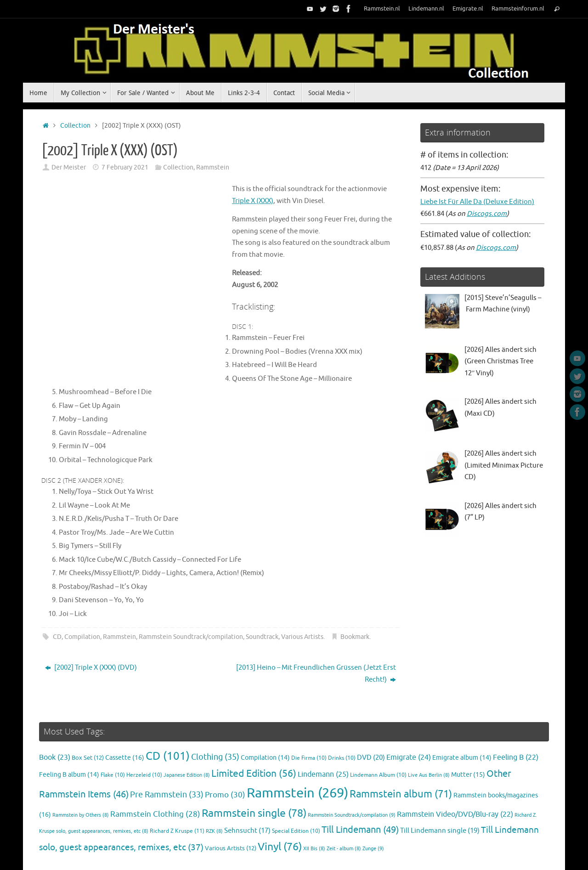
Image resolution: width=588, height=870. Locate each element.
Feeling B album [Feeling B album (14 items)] (69, 739)
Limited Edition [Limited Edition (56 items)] (254, 738)
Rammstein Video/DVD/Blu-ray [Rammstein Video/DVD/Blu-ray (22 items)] (455, 779)
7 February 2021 (125, 167)
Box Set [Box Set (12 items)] (88, 723)
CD (57, 602)
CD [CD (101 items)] (168, 721)
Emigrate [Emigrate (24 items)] (409, 722)
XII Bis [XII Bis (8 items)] (314, 813)
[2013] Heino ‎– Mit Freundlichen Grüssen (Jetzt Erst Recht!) (316, 639)
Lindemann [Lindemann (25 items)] (323, 739)
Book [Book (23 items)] (55, 722)
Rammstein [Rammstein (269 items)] (297, 758)
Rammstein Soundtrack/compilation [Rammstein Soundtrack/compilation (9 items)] (352, 780)
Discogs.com (487, 214)
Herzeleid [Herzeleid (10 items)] (144, 740)
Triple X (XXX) (225, 189)
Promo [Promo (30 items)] (225, 760)
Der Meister (69, 167)
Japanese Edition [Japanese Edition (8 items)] (187, 740)
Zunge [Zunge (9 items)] (373, 813)
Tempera (504, 850)
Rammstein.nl (382, 9)
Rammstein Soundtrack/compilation (191, 602)
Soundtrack (262, 602)
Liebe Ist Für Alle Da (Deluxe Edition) (477, 202)
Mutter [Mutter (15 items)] (468, 739)
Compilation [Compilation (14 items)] (265, 722)
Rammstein (213, 167)
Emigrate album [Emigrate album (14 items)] (462, 722)
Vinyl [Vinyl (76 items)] (280, 811)
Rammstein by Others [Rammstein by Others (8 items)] (81, 780)
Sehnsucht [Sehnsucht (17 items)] (247, 796)
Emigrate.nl (468, 9)
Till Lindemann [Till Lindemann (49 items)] (360, 795)
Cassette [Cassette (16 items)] (125, 722)
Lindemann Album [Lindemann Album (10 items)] (378, 740)
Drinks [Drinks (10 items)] (342, 723)
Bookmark (355, 602)
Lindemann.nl (426, 9)
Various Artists (302, 602)
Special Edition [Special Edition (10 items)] (296, 796)
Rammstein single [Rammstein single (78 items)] (254, 778)
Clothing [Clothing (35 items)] (215, 722)
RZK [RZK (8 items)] (214, 796)
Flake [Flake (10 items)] (113, 740)
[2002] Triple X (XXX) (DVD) (91, 633)
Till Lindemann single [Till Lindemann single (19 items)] (440, 796)
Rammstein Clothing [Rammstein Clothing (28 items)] (155, 779)
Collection (75, 126)
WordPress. (540, 850)
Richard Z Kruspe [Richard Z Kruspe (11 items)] (177, 796)
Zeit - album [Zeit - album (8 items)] (344, 813)
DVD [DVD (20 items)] (371, 722)
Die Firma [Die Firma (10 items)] (309, 723)
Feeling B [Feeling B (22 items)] (516, 722)
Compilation (82, 602)
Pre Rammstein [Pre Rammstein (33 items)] (167, 760)
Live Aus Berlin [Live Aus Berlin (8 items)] (429, 740)
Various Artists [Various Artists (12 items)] (231, 813)
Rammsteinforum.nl (518, 9)
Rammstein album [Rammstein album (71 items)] (401, 759)
